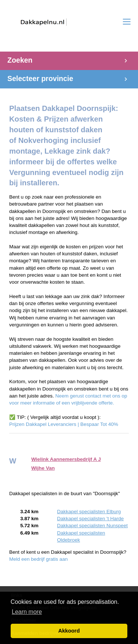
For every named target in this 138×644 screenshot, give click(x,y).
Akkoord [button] (69, 631)
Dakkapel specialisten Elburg (89, 512)
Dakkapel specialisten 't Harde (90, 519)
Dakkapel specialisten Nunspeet (92, 526)
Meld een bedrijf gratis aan (38, 559)
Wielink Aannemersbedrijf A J (66, 459)
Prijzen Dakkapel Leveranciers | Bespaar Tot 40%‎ (64, 424)
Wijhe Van (43, 468)
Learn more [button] (27, 612)
